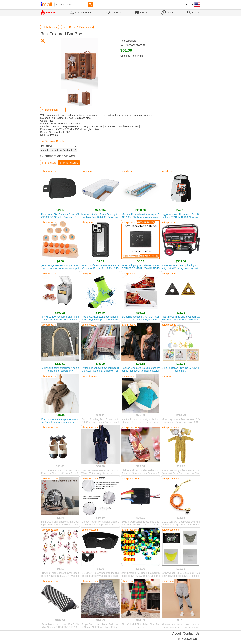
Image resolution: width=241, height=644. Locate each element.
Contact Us (191, 633)
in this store (49, 163)
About (177, 633)
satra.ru (166, 376)
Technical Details (53, 141)
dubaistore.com (90, 376)
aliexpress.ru (49, 171)
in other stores (69, 163)
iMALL (197, 639)
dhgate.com (129, 376)
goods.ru (87, 171)
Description (50, 110)
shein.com (128, 581)
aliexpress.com (50, 427)
